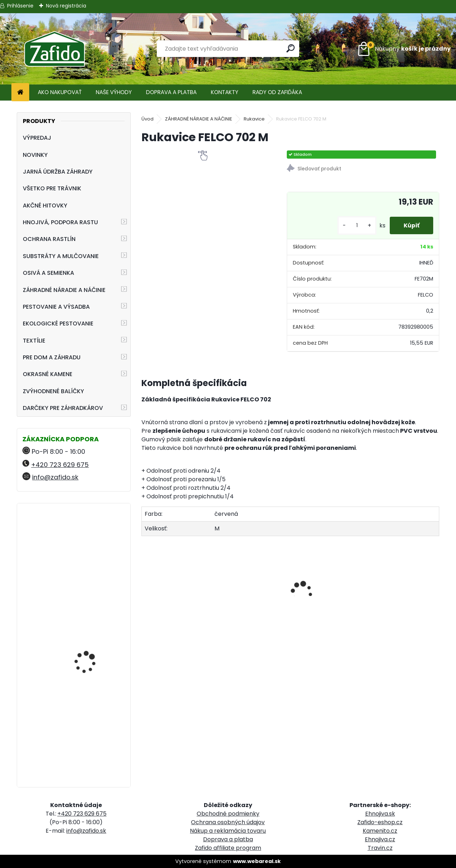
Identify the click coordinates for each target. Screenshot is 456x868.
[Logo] (54, 49)
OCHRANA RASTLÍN (49, 239)
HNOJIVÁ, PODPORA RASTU (60, 222)
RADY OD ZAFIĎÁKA (277, 92)
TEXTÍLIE (34, 341)
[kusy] (356, 225)
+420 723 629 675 (60, 465)
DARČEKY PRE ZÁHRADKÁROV (63, 408)
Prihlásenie (20, 6)
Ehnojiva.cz (380, 839)
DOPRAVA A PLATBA (171, 92)
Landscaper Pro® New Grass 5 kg (91, 708)
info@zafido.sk (55, 477)
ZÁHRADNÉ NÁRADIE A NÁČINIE (64, 290)
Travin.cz (380, 848)
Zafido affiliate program (228, 848)
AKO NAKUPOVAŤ (60, 92)
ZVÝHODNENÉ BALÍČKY (53, 391)
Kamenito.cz (380, 831)
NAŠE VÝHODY (114, 92)
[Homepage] (20, 93)
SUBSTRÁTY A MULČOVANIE (61, 256)
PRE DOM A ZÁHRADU (52, 357)
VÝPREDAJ (37, 138)
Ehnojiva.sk (380, 814)
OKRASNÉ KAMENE (48, 374)
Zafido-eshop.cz (380, 822)
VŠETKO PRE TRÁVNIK (52, 188)
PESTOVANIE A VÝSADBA (56, 307)
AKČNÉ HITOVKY (45, 206)
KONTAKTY (225, 92)
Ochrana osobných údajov (228, 822)
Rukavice (254, 119)
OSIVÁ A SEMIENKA (48, 273)
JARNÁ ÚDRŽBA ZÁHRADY (58, 172)
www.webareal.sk (257, 861)
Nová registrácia (66, 6)
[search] (291, 48)
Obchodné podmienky (228, 814)
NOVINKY (35, 155)
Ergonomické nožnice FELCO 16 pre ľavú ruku (92, 540)
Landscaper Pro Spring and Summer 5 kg (92, 609)
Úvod (147, 119)
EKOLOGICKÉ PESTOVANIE (58, 323)
